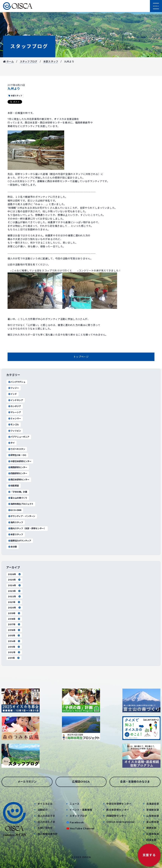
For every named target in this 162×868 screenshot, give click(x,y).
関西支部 (151, 828)
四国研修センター (18, 473)
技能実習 (13, 486)
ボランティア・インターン (22, 516)
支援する (149, 855)
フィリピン (14, 431)
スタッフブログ (29, 46)
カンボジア (14, 406)
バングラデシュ (17, 382)
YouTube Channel (82, 829)
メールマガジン (27, 782)
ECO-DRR (15, 510)
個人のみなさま (46, 816)
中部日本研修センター (20, 461)
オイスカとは (45, 804)
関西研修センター (18, 467)
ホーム (8, 62)
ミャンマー (14, 419)
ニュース (74, 804)
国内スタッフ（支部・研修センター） (27, 528)
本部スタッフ (51, 62)
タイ (11, 443)
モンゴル (13, 425)
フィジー (13, 388)
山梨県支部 (153, 816)
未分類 (12, 547)
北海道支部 (153, 804)
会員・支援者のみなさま (135, 782)
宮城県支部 (153, 810)
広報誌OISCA (81, 782)
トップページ (81, 357)
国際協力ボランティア (20, 541)
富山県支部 (153, 822)
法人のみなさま (46, 822)
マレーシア (14, 412)
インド (12, 394)
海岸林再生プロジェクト (21, 504)
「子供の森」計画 (18, 492)
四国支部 (151, 840)
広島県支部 (153, 834)
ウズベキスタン (17, 449)
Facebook (77, 822)
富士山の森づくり (18, 498)
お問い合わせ (45, 828)
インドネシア (15, 400)
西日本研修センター (19, 480)
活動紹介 (43, 810)
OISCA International (120, 822)
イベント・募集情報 (81, 810)
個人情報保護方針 (48, 834)
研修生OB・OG (17, 455)
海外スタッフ (15, 522)
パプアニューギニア (19, 437)
